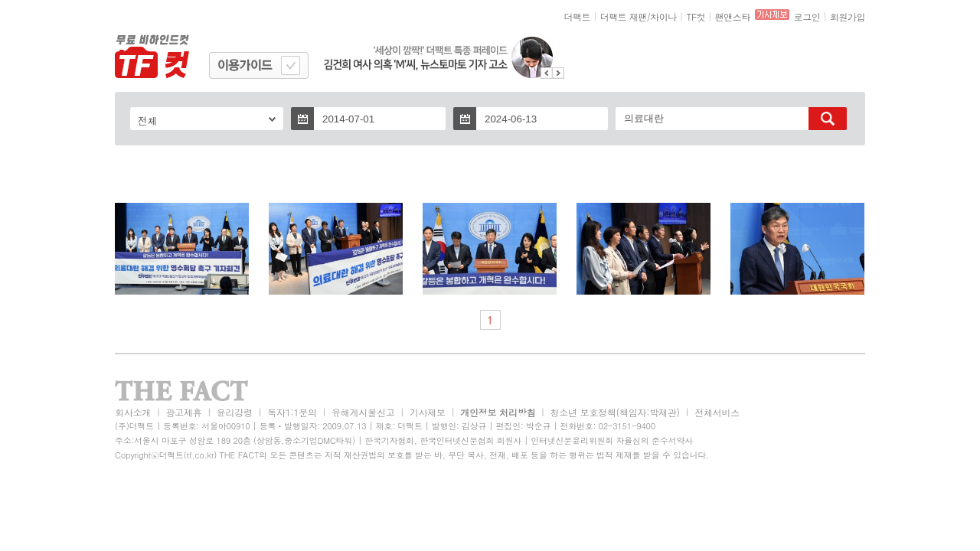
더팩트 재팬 (624, 16)
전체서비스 (717, 412)
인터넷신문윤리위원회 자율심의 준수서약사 (612, 440)
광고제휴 (183, 412)
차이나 (663, 16)
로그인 (807, 16)
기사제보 (428, 412)
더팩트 (578, 16)
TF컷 (696, 16)
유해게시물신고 (363, 412)
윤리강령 (235, 412)
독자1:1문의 (292, 412)
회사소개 (133, 412)
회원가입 (848, 16)
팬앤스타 (733, 16)
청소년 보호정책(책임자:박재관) (615, 412)
